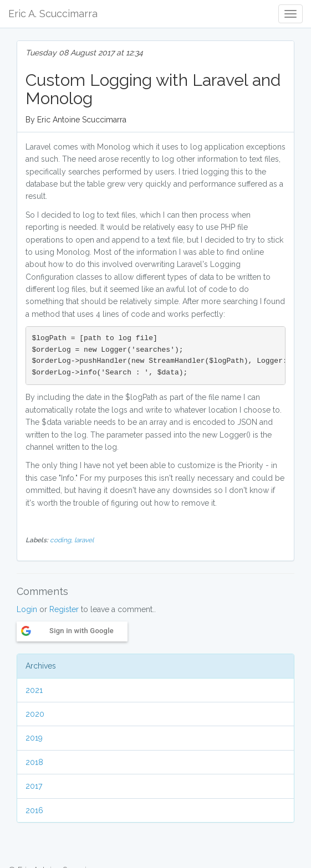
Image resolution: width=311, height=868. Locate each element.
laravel (84, 540)
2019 (34, 738)
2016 (34, 810)
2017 (34, 786)
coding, (62, 540)
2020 (35, 714)
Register (64, 609)
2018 (34, 762)
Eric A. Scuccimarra (53, 14)
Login (27, 609)
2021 (34, 690)
